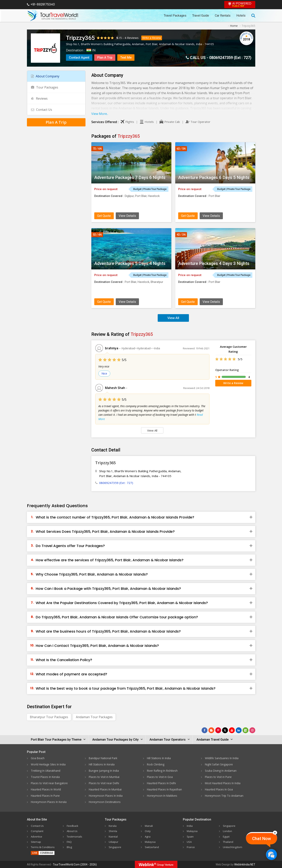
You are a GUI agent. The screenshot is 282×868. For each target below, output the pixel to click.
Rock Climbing (156, 764)
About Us (73, 831)
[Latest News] (211, 730)
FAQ (69, 842)
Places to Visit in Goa (160, 777)
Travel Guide (201, 16)
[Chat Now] (271, 854)
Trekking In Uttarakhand (46, 771)
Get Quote (104, 216)
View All (173, 318)
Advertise (37, 836)
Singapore (115, 847)
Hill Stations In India (159, 758)
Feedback (73, 826)
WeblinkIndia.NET (245, 864)
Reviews (133, 38)
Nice (104, 373)
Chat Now (262, 839)
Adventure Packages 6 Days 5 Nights (214, 177)
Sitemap (36, 842)
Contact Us (42, 110)
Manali (149, 826)
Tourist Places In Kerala (46, 777)
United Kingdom (233, 847)
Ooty (148, 831)
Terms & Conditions (44, 847)
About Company (45, 76)
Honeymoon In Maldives (162, 796)
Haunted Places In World (46, 789)
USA (189, 842)
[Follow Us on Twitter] (225, 730)
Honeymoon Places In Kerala (49, 802)
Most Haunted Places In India (223, 783)
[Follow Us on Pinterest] (218, 730)
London (228, 831)
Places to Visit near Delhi (104, 783)
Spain (190, 836)
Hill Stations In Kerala (102, 764)
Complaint (37, 831)
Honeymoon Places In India (106, 796)
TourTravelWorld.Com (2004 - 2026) (75, 864)
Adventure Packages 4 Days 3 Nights (214, 263)
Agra (148, 836)
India (190, 826)
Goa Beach (38, 758)
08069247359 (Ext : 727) (230, 58)
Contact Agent (79, 58)
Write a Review (152, 38)
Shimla (113, 831)
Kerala (113, 826)
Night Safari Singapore (219, 764)
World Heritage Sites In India (49, 764)
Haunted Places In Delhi (162, 783)
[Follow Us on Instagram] (252, 730)
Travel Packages (175, 16)
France (191, 847)
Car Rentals (223, 16)
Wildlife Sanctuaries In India (222, 758)
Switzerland (152, 847)
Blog (70, 847)
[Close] (275, 833)
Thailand (228, 842)
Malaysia (150, 842)
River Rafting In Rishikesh (163, 771)
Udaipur (114, 842)
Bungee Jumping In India (104, 771)
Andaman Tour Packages (94, 717)
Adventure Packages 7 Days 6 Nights (130, 177)
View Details (127, 216)
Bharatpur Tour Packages (49, 717)
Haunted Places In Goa (219, 789)
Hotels (241, 16)
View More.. (100, 114)
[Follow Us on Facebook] (205, 730)
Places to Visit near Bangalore (50, 783)
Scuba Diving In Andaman (221, 771)
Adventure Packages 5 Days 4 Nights (130, 263)
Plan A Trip (105, 58)
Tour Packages (45, 87)
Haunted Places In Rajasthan (165, 789)
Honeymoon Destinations (105, 802)
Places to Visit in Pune (219, 777)
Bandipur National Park (103, 758)
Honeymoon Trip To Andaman (224, 796)
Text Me (126, 58)
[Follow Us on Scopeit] (246, 730)
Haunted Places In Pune (46, 796)
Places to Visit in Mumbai (105, 777)
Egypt (226, 836)
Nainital (113, 836)
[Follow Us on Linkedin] (239, 730)
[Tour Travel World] (53, 16)
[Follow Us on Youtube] (232, 730)
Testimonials (75, 836)
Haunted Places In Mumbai (106, 789)
